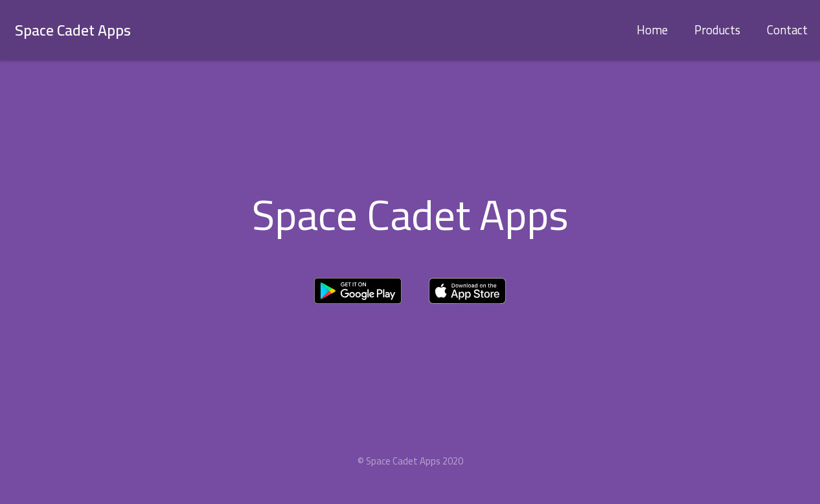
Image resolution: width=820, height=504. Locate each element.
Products (717, 30)
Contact (787, 30)
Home (652, 30)
